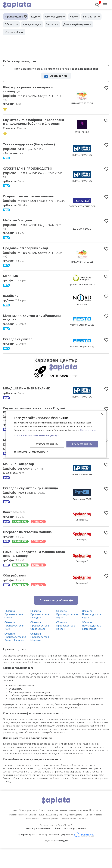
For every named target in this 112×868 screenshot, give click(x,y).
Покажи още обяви (56, 634)
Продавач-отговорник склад (31, 267)
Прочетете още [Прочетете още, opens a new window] (88, 430)
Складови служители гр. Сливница (27, 516)
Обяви (56, 862)
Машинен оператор (22, 489)
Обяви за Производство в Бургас (92, 648)
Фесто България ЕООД (82, 346)
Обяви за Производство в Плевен (66, 659)
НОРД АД (82, 324)
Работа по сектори (18, 848)
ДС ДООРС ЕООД (82, 247)
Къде (35, 17)
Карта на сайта (33, 852)
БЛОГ (42, 848)
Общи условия (25, 844)
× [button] (102, 414)
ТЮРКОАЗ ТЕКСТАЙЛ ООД (82, 221)
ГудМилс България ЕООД (82, 304)
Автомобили (42, 862)
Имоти (28, 862)
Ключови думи (56, 17)
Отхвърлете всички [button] (45, 444)
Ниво (76, 17)
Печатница (70, 862)
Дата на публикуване (81, 24)
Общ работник (17, 609)
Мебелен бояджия (21, 239)
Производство (14, 17)
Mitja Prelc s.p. (82, 136)
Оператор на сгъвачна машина (34, 563)
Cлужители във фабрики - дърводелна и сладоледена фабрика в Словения (31, 126)
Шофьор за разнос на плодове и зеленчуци (33, 90)
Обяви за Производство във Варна (67, 648)
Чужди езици (33, 24)
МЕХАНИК (13, 295)
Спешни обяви (14, 32)
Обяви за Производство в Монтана (40, 671)
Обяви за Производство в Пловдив (40, 648)
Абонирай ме (59, 76)
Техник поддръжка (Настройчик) (22, 154)
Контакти (100, 844)
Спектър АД (82, 551)
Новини (84, 862)
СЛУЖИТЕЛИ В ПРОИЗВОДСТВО (34, 181)
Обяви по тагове (68, 852)
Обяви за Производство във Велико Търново (15, 671)
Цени (9, 844)
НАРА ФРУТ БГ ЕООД (82, 104)
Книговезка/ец (17, 543)
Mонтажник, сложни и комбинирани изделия (26, 338)
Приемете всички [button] (81, 444)
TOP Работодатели (94, 848)
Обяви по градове (50, 852)
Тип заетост (95, 17)
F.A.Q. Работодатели (73, 848)
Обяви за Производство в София (14, 648)
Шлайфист (13, 316)
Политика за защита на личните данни (64, 844)
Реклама (82, 852)
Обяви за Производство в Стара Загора (40, 659)
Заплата (55, 24)
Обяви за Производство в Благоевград (92, 659)
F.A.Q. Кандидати (54, 848)
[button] (56, 435)
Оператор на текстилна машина (26, 212)
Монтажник (15, 464)
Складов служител (21, 361)
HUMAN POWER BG (82, 164)
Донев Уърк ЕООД (82, 527)
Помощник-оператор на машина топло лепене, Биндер (33, 586)
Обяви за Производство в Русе (14, 659)
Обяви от (11, 24)
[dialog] (56, 434)
